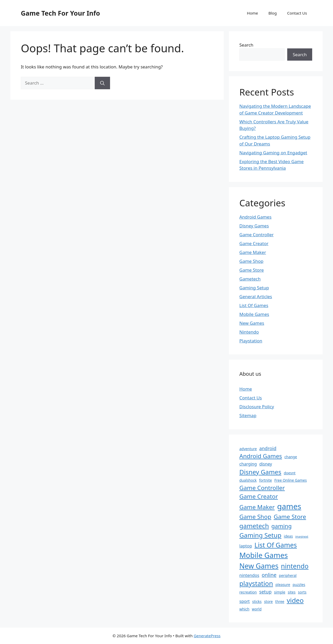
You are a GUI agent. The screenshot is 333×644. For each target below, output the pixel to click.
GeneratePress (207, 636)
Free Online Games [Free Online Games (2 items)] (291, 480)
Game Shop (251, 261)
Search (246, 45)
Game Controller (257, 235)
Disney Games (254, 226)
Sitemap (248, 415)
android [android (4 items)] (268, 448)
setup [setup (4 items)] (265, 592)
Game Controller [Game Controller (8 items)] (262, 488)
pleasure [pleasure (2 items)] (283, 585)
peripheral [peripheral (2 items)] (288, 575)
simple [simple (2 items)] (280, 592)
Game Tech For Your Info (60, 13)
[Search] (102, 83)
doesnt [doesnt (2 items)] (290, 473)
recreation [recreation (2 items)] (248, 592)
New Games (252, 323)
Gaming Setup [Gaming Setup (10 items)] (260, 535)
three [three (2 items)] (280, 601)
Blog (273, 13)
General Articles (256, 297)
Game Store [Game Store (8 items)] (290, 517)
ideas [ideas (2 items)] (288, 536)
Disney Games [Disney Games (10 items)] (260, 472)
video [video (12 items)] (295, 600)
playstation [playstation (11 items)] (256, 583)
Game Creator (254, 243)
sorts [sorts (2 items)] (302, 592)
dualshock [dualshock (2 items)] (248, 480)
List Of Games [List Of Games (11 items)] (276, 545)
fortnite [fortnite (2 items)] (265, 480)
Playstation (251, 341)
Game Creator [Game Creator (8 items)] (259, 496)
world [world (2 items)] (257, 609)
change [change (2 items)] (291, 457)
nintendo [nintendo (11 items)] (295, 566)
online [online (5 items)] (269, 575)
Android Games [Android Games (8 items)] (261, 456)
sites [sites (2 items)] (292, 592)
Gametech (250, 279)
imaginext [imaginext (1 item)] (302, 537)
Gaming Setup (254, 288)
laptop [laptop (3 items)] (246, 546)
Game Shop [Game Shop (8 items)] (255, 517)
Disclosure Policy (257, 407)
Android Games (255, 217)
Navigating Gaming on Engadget (273, 153)
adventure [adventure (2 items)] (248, 449)
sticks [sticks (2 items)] (257, 601)
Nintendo (249, 332)
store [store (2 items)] (268, 601)
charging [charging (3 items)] (248, 464)
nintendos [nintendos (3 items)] (249, 575)
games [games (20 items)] (289, 506)
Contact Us (297, 13)
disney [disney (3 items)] (266, 464)
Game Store (252, 270)
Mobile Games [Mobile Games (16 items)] (264, 555)
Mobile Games (254, 314)
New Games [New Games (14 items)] (259, 566)
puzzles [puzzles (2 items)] (299, 585)
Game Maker (253, 252)
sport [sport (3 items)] (245, 601)
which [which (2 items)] (244, 609)
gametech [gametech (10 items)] (254, 526)
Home (252, 13)
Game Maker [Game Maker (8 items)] (257, 507)
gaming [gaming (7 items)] (281, 526)
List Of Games (254, 305)
